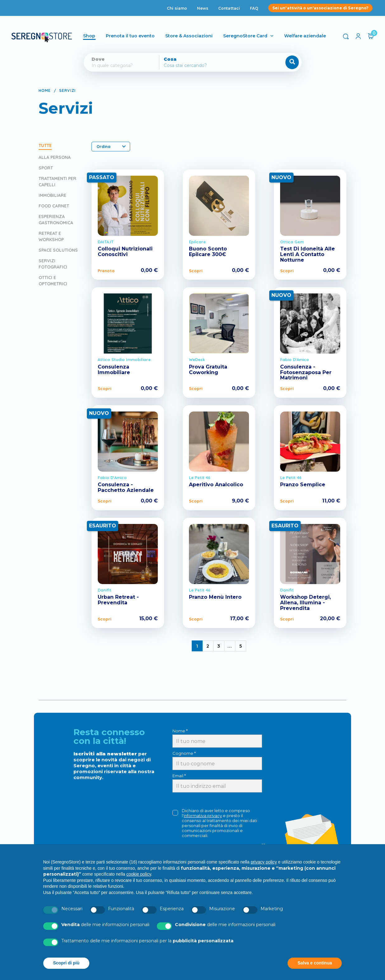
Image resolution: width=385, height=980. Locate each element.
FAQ (254, 8)
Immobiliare (52, 195)
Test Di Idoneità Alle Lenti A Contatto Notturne (308, 254)
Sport (46, 168)
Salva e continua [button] (315, 963)
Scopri (196, 271)
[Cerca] (210, 65)
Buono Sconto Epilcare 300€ (208, 252)
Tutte (45, 145)
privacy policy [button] (264, 862)
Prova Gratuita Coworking (208, 370)
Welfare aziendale (306, 36)
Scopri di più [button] (66, 963)
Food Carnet (54, 206)
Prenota (106, 271)
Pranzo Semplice (303, 485)
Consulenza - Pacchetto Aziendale (126, 487)
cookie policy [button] (139, 874)
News (203, 8)
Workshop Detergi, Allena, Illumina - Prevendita (305, 602)
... (230, 646)
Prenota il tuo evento (131, 36)
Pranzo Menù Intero (215, 597)
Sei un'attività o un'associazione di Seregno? (320, 8)
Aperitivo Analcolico (216, 485)
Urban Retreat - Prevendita (118, 600)
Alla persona (55, 157)
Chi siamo (177, 8)
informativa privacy (203, 816)
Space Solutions (58, 250)
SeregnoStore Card (246, 36)
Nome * (180, 731)
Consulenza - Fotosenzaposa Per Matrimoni (306, 372)
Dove (98, 59)
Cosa (170, 59)
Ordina (111, 146)
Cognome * (184, 753)
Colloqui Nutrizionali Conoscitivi (125, 252)
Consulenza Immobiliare (114, 370)
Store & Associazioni (190, 36)
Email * (179, 776)
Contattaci (229, 8)
